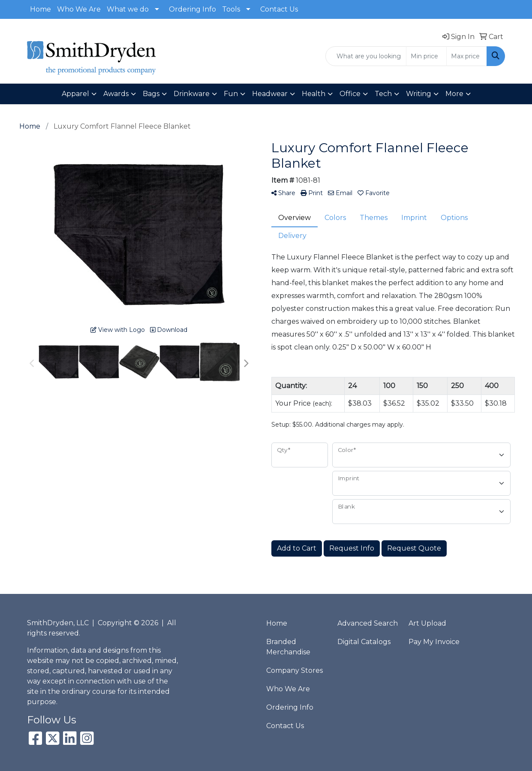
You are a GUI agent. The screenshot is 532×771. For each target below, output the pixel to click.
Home (41, 9)
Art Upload (427, 623)
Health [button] (314, 94)
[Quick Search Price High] (467, 56)
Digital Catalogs (364, 642)
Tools (231, 9)
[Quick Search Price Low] (426, 56)
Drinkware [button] (192, 94)
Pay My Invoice (434, 642)
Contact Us (279, 9)
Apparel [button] (75, 94)
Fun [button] (231, 94)
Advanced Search (368, 623)
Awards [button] (116, 94)
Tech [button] (383, 94)
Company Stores (295, 670)
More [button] (454, 94)
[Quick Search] (366, 56)
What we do (128, 9)
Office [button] (350, 94)
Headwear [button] (270, 94)
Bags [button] (151, 94)
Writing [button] (419, 94)
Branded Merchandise (288, 647)
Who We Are (79, 9)
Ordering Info (192, 9)
